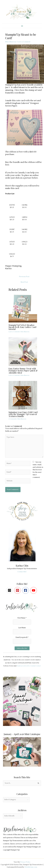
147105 (12, 242)
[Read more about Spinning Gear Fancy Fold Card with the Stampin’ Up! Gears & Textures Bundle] (24, 395)
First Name (22, 618)
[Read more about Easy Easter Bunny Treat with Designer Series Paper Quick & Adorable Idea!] (24, 352)
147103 (12, 217)
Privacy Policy (25, 862)
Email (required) (22, 637)
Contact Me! (22, 572)
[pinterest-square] (18, 590)
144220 (12, 254)
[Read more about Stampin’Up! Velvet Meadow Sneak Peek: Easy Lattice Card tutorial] (24, 308)
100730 (12, 205)
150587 (12, 229)
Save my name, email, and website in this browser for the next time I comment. (38, 470)
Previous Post (24, 277)
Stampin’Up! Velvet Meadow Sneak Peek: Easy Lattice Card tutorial (22, 327)
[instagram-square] (10, 590)
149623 (25, 242)
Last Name (22, 628)
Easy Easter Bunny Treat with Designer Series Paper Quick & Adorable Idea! (23, 371)
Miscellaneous (11, 42)
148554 (25, 217)
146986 (25, 205)
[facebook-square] (26, 590)
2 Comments (12, 419)
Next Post (24, 282)
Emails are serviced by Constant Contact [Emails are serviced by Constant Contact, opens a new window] (29, 666)
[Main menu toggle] (22, 26)
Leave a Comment (24, 42)
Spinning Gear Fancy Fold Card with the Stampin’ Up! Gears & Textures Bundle (23, 414)
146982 (25, 229)
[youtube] (34, 590)
